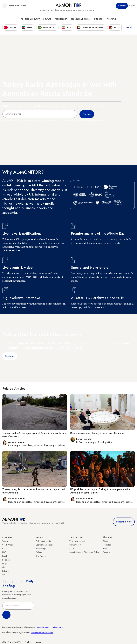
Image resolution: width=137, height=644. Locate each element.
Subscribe (122, 6)
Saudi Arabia (8, 545)
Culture (47, 19)
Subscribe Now (124, 522)
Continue (10, 356)
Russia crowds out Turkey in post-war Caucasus (98, 433)
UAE (4, 552)
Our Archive (41, 556)
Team (105, 549)
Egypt (5, 563)
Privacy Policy (75, 545)
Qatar (5, 567)
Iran (4, 549)
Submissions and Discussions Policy (84, 552)
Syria (4, 575)
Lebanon (6, 571)
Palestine (6, 560)
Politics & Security (30, 19)
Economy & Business (81, 19)
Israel (5, 556)
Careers (106, 552)
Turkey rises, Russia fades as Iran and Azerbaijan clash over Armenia (34, 491)
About (105, 541)
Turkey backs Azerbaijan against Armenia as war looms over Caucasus (34, 435)
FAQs (72, 549)
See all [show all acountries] (129, 28)
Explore (98, 19)
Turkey (5, 541)
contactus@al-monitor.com (42, 632)
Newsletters (14, 6)
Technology (61, 19)
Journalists (107, 545)
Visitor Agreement (77, 541)
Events (24, 6)
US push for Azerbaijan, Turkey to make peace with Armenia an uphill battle (100, 491)
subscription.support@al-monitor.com (52, 627)
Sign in (132, 6)
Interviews (111, 19)
